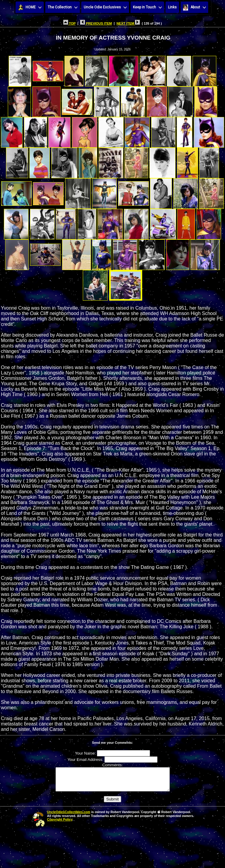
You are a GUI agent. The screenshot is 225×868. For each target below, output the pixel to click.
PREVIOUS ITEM (96, 23)
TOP (69, 23)
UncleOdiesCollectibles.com (69, 816)
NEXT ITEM (128, 23)
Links (172, 7)
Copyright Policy (60, 824)
